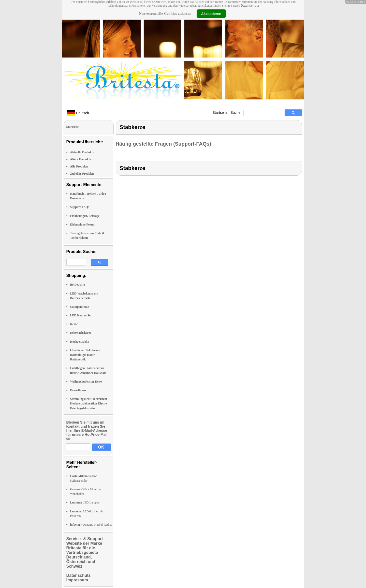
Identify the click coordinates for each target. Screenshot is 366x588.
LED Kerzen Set (81, 315)
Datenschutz (250, 6)
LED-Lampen (85, 502)
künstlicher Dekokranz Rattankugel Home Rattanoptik (85, 355)
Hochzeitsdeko (80, 342)
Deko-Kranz (78, 390)
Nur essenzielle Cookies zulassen (165, 13)
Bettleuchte (78, 285)
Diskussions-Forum (83, 225)
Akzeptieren (211, 13)
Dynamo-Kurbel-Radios (91, 525)
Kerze (74, 324)
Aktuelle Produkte (82, 152)
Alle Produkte (79, 166)
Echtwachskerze (81, 333)
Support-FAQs (80, 207)
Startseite (220, 113)
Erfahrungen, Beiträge (85, 216)
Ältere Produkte (81, 159)
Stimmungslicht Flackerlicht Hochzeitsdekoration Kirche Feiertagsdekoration (89, 403)
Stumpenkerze (80, 307)
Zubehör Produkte (82, 174)
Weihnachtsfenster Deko (86, 382)
